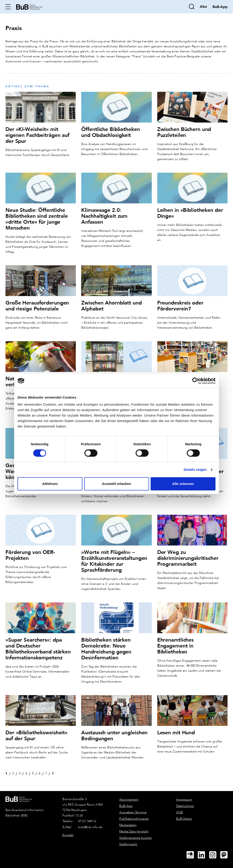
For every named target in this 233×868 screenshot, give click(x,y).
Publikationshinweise (134, 817)
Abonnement (129, 798)
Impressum (184, 798)
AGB (180, 810)
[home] (29, 6)
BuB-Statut (184, 817)
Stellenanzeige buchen (136, 836)
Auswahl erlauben (116, 484)
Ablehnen (50, 484)
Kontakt (68, 833)
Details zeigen (195, 470)
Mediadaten (128, 823)
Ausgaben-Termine (133, 810)
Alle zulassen (183, 484)
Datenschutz (185, 804)
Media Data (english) (134, 830)
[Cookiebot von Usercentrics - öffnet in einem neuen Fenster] (196, 381)
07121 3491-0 (87, 819)
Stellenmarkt (128, 842)
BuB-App (126, 804)
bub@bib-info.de (90, 825)
